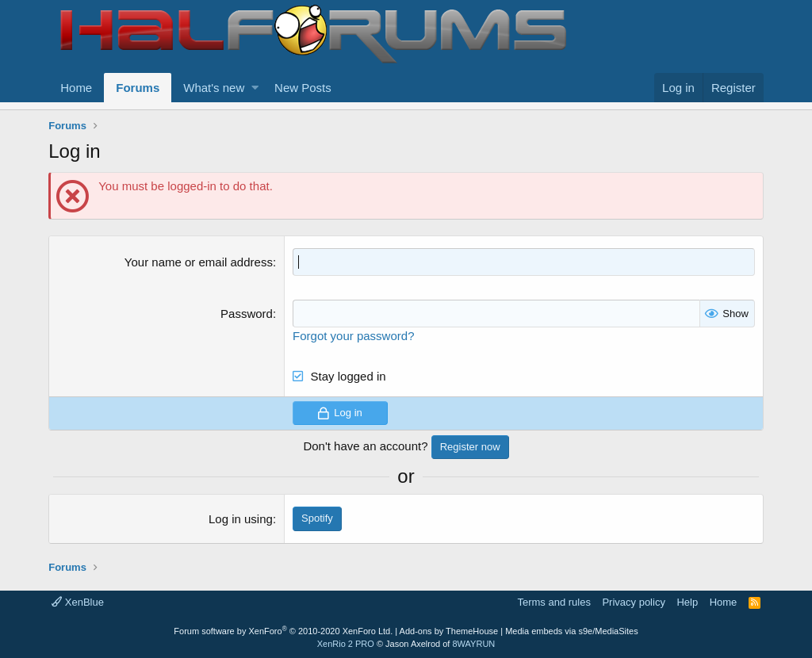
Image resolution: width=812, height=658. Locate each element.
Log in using (241, 519)
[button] (255, 88)
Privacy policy (633, 602)
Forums (138, 88)
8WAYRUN (473, 644)
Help (687, 602)
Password (247, 314)
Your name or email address (199, 262)
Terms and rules (553, 602)
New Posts (303, 88)
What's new (214, 88)
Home (76, 88)
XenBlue (78, 602)
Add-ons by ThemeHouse (449, 631)
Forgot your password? (353, 336)
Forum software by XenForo (283, 631)
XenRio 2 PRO (346, 644)
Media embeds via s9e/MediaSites (572, 631)
